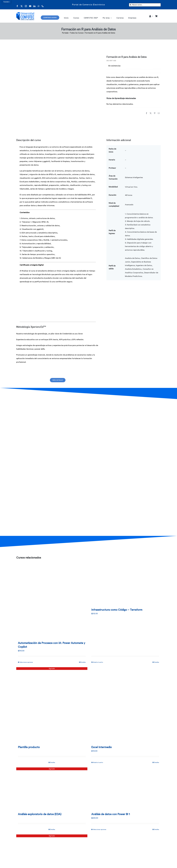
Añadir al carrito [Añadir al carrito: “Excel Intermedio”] (98, 762)
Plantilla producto (29, 747)
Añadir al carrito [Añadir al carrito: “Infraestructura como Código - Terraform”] (98, 662)
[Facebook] (147, 112)
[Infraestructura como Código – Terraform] (125, 584)
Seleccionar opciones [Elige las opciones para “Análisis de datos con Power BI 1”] (100, 829)
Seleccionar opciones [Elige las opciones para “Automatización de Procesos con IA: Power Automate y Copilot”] (26, 662)
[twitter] (22, 5)
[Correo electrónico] (159, 112)
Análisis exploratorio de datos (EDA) (40, 814)
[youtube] (30, 5)
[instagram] (26, 5)
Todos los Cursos (77, 33)
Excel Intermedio (102, 747)
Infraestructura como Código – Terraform (117, 610)
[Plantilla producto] (52, 705)
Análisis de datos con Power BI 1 (111, 814)
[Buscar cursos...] (145, 5)
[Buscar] (131, 5)
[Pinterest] (155, 112)
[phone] (43, 5)
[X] (151, 112)
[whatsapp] (39, 5)
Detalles (83, 662)
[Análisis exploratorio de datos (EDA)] (52, 789)
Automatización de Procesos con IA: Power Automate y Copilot (52, 645)
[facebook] (17, 5)
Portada (65, 33)
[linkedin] (34, 5)
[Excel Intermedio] (125, 705)
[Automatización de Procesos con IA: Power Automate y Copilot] (52, 601)
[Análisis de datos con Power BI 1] (125, 789)
